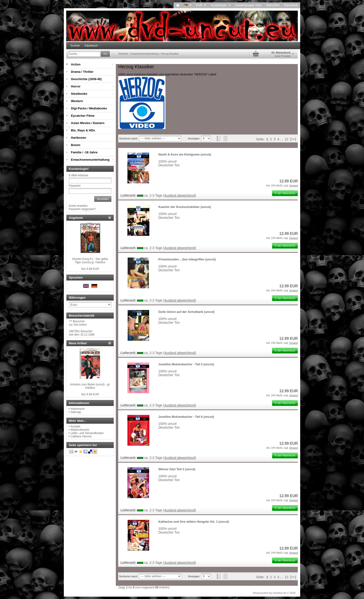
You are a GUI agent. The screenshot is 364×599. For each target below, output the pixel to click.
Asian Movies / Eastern (88, 123)
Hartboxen (78, 138)
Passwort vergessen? (82, 209)
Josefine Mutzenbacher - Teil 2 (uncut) (186, 364)
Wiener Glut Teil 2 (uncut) (177, 469)
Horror (76, 86)
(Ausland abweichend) (180, 195)
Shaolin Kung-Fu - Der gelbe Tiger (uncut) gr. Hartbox (90, 261)
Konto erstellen (78, 206)
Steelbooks (79, 94)
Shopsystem (261, 593)
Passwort (75, 186)
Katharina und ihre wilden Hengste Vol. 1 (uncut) (194, 522)
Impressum (77, 409)
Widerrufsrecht (80, 430)
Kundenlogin (221, 5)
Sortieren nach (128, 138)
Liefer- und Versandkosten (87, 433)
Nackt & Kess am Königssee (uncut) (185, 154)
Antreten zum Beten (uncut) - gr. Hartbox (90, 386)
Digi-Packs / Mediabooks (89, 108)
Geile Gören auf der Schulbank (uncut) (186, 312)
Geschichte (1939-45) (86, 79)
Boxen (76, 145)
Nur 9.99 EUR (90, 269)
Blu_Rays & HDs (83, 130)
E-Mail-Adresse (78, 175)
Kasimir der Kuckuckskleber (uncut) (185, 207)
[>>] (293, 139)
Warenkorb (291, 5)
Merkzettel (273, 5)
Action (76, 64)
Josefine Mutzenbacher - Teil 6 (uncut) (186, 417)
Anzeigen (194, 138)
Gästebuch (91, 46)
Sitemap (76, 412)
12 (287, 139)
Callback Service (81, 436)
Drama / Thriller (82, 72)
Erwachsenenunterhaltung (90, 160)
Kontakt (75, 427)
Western (77, 101)
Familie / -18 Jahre (84, 152)
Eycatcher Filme (83, 116)
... (282, 139)
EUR (201, 5)
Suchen (75, 46)
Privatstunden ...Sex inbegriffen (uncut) (187, 259)
